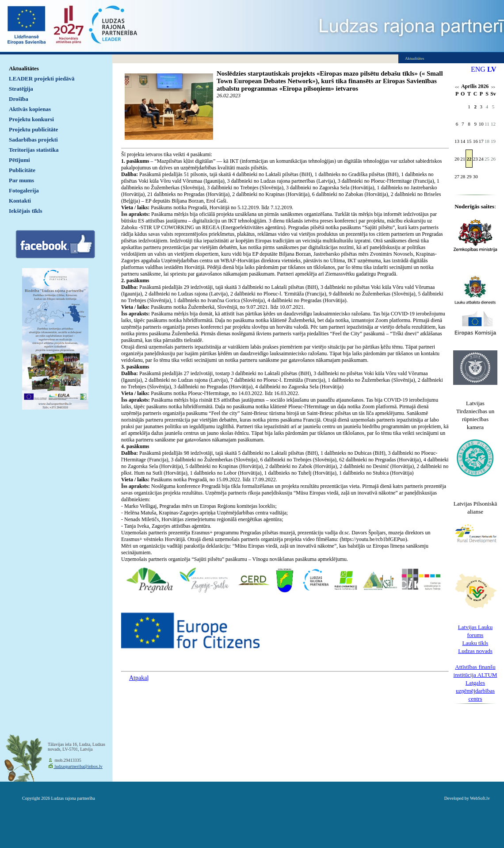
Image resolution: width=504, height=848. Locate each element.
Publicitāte (22, 170)
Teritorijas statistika (34, 150)
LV (492, 69)
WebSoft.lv (480, 798)
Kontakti (20, 201)
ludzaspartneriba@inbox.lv (78, 766)
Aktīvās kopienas (30, 109)
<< (457, 87)
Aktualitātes (24, 68)
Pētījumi (19, 160)
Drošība (19, 99)
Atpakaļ (139, 678)
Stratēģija (21, 89)
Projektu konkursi (31, 119)
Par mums (21, 180)
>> (493, 87)
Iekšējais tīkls (25, 211)
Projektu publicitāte (33, 129)
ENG (478, 69)
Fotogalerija (24, 190)
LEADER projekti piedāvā (42, 79)
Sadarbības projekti (33, 140)
